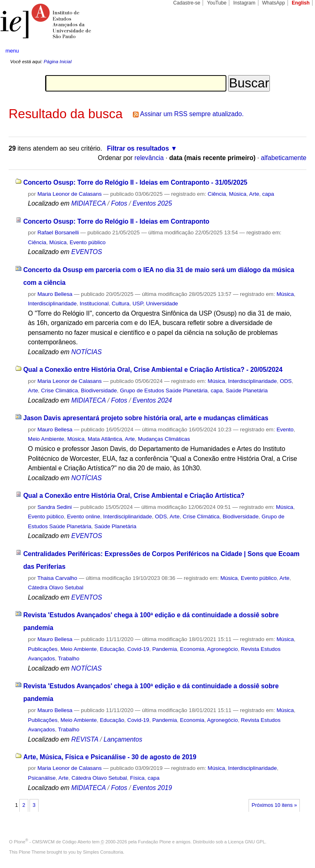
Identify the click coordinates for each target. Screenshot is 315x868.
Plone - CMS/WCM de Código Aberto (52, 842)
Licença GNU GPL (247, 842)
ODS (286, 381)
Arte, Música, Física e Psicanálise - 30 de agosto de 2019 (110, 757)
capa (268, 194)
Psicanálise (42, 778)
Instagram (244, 3)
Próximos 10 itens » (274, 805)
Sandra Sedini (55, 507)
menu (12, 51)
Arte (254, 194)
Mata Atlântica (105, 439)
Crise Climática (59, 390)
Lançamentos (123, 739)
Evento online (83, 516)
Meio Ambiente (46, 439)
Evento (285, 429)
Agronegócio (223, 649)
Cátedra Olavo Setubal (56, 587)
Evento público (88, 242)
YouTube (217, 3)
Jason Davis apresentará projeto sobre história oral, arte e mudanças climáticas (146, 418)
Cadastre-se (187, 3)
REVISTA (85, 739)
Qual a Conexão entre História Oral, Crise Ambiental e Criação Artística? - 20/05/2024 (153, 370)
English (301, 3)
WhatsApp (274, 3)
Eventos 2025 (152, 203)
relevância (149, 158)
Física (137, 778)
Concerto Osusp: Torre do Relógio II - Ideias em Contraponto (116, 221)
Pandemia (164, 649)
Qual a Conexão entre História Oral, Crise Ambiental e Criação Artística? (134, 496)
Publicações (43, 649)
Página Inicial (57, 62)
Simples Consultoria (103, 852)
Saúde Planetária (247, 390)
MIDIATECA (89, 203)
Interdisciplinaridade (52, 303)
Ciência (217, 194)
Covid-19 (138, 649)
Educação (112, 649)
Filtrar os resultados (138, 148)
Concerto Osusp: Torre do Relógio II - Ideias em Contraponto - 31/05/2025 (135, 182)
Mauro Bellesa (55, 294)
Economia (192, 649)
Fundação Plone (155, 842)
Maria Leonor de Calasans (70, 194)
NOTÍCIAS (87, 352)
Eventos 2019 (152, 788)
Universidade (162, 303)
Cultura (120, 303)
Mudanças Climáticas (164, 439)
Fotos (119, 203)
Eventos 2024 (152, 400)
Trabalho (68, 658)
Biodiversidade (99, 390)
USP (138, 303)
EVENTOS (87, 252)
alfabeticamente (284, 158)
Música (237, 194)
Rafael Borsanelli (58, 232)
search (293, 51)
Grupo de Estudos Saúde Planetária (164, 390)
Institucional (94, 303)
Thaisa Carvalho (57, 578)
